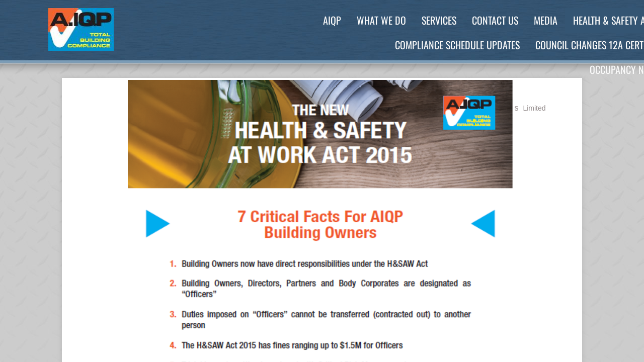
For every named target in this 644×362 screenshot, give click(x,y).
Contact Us (495, 20)
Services (439, 20)
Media (546, 20)
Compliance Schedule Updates (457, 45)
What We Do (381, 20)
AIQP (332, 20)
